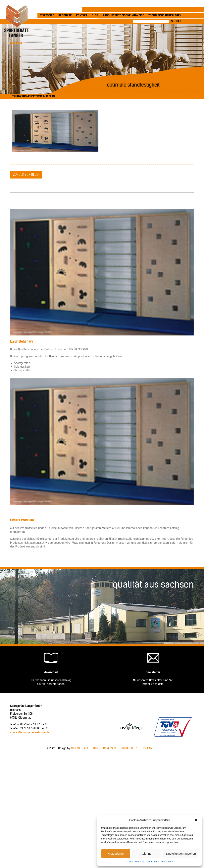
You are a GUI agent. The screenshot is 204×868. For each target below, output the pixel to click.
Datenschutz (152, 862)
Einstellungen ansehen (181, 854)
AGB (95, 748)
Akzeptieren (116, 854)
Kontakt (82, 15)
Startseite (47, 15)
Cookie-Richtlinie (135, 862)
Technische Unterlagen (165, 15)
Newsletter (153, 672)
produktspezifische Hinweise (123, 15)
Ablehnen (147, 854)
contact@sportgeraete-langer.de (30, 732)
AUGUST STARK (79, 748)
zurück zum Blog (26, 175)
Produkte (65, 15)
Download (51, 672)
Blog (95, 15)
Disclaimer (149, 748)
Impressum (167, 862)
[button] (196, 820)
